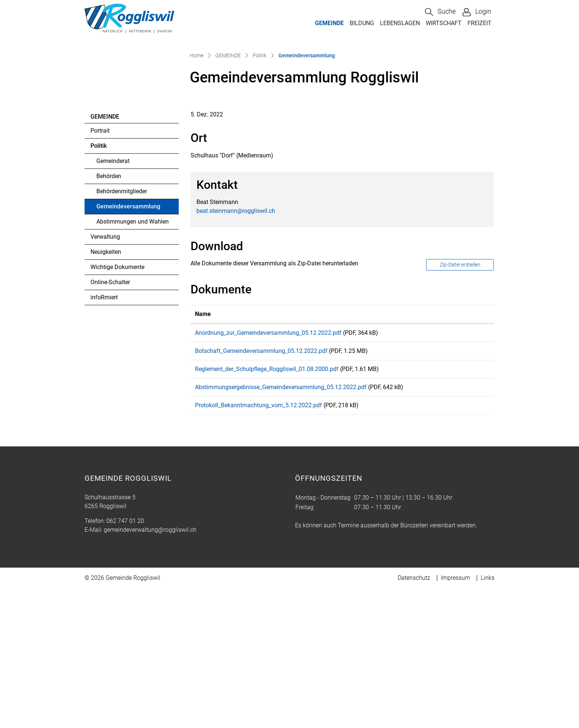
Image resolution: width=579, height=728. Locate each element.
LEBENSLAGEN (400, 23)
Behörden (109, 303)
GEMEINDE (329, 23)
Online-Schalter (110, 409)
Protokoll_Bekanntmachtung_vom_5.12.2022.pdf (258, 542)
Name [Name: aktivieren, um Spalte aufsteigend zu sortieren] (203, 441)
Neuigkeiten (106, 379)
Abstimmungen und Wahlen (133, 349)
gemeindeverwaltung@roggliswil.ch (150, 669)
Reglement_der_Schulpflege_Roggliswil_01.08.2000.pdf (267, 501)
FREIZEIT (479, 23)
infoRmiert (104, 424)
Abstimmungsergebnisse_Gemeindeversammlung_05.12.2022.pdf (281, 522)
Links (488, 717)
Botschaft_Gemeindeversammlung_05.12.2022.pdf (261, 480)
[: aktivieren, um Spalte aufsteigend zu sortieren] (471, 441)
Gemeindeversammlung (128, 336)
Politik (99, 273)
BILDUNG (362, 23)
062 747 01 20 (125, 661)
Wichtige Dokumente (117, 394)
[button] (440, 12)
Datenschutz (414, 717)
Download (471, 461)
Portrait (100, 258)
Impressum (455, 717)
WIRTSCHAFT (444, 23)
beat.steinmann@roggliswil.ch (236, 338)
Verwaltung (105, 364)
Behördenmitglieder (122, 318)
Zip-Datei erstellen (460, 392)
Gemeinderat (113, 288)
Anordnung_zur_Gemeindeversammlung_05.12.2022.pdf (268, 460)
